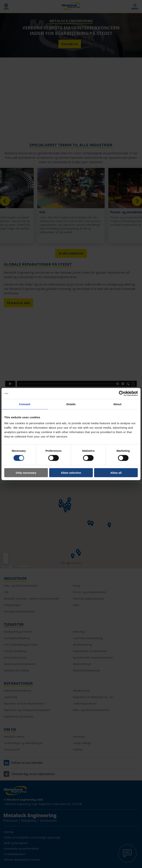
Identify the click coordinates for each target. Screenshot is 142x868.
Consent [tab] (25, 404)
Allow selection (71, 473)
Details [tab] (71, 404)
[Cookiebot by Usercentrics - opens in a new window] (122, 394)
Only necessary (26, 473)
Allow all (116, 473)
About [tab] (117, 404)
